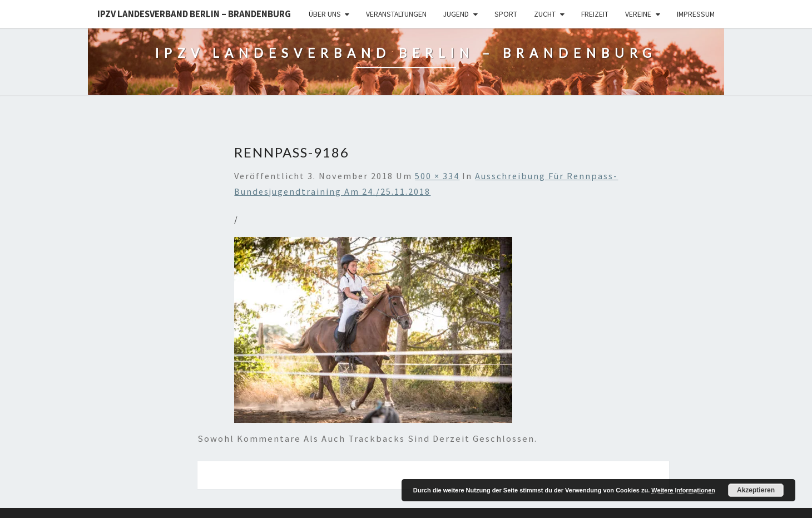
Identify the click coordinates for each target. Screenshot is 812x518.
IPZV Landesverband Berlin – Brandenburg (194, 14)
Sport (506, 14)
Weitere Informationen (683, 490)
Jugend (456, 14)
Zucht (545, 14)
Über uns (325, 14)
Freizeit (595, 14)
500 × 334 (437, 176)
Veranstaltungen (396, 14)
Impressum (696, 14)
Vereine (638, 14)
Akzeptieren (756, 490)
